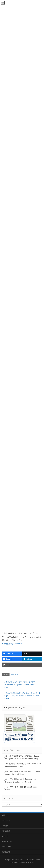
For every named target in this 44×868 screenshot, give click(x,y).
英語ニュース (7, 815)
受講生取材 (6, 852)
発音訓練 (5, 826)
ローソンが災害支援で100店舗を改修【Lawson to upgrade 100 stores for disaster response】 (23, 757)
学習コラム (6, 820)
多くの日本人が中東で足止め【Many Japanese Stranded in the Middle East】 (23, 773)
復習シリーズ (15, 675)
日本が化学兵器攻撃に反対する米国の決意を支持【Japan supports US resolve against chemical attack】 (22, 696)
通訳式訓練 (6, 831)
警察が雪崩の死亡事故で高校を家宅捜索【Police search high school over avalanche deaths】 (20, 685)
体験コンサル (7, 847)
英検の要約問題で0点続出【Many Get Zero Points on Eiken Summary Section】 (21, 781)
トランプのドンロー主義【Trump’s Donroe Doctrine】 (21, 788)
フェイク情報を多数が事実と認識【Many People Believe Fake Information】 (23, 765)
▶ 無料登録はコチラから (12, 644)
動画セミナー (7, 841)
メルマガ (5, 836)
